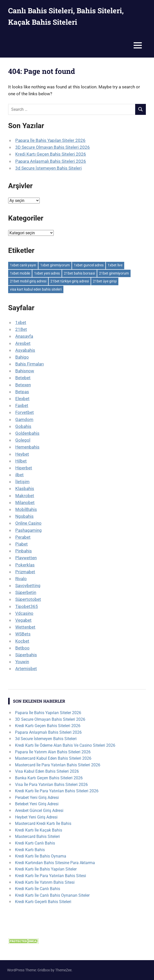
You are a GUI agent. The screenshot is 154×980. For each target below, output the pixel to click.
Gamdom (24, 419)
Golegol (23, 440)
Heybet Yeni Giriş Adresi (36, 817)
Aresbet (23, 343)
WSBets (23, 634)
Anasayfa (24, 336)
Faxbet (22, 405)
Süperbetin (26, 592)
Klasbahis (25, 488)
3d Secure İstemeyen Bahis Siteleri (48, 168)
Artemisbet (26, 669)
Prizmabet (25, 572)
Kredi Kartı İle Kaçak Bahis (39, 830)
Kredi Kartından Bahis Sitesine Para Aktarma (55, 863)
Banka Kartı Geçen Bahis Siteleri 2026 (49, 778)
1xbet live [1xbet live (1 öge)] (115, 265)
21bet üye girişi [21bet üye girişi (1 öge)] (105, 281)
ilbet (19, 475)
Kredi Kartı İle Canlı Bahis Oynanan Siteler (52, 895)
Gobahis (23, 426)
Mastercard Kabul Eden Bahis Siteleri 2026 (53, 758)
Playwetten (26, 558)
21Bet (21, 329)
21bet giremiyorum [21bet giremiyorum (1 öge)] (114, 273)
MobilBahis (26, 509)
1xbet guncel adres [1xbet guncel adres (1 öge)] (89, 265)
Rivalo (21, 579)
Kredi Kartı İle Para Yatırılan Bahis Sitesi (51, 876)
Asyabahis (25, 350)
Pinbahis (24, 551)
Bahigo (22, 357)
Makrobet (25, 496)
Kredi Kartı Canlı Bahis (35, 843)
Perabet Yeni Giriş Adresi (37, 798)
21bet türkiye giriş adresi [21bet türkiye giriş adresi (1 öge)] (70, 281)
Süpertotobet (28, 599)
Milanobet (25, 502)
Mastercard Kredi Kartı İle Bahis (43, 824)
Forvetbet (25, 412)
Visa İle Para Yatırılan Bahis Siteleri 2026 (51, 785)
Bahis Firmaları (30, 364)
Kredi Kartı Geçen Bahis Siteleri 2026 (51, 154)
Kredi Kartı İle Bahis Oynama (41, 856)
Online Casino (28, 523)
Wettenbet (25, 627)
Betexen (23, 385)
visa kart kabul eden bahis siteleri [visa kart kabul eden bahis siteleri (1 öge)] (36, 289)
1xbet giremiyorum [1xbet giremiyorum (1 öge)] (55, 265)
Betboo (22, 648)
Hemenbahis (27, 447)
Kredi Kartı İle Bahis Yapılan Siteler (46, 869)
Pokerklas (25, 565)
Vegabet (23, 620)
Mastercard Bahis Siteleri (37, 836)
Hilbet (21, 461)
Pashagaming (29, 530)
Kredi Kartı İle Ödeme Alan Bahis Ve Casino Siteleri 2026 (65, 745)
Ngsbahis (24, 516)
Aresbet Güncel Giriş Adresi (39, 811)
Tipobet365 (27, 606)
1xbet (21, 322)
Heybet (22, 454)
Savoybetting (28, 586)
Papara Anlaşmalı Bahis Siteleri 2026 (51, 161)
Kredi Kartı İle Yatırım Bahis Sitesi (45, 882)
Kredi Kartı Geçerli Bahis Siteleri (43, 902)
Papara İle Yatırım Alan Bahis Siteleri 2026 (53, 752)
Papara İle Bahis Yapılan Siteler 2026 (50, 140)
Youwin (22, 662)
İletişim (22, 482)
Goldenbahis (27, 433)
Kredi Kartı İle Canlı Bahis (38, 889)
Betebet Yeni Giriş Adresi (37, 804)
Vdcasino (24, 613)
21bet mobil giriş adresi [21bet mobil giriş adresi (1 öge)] (28, 281)
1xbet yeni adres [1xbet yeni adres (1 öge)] (47, 273)
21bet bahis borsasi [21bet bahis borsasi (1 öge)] (79, 273)
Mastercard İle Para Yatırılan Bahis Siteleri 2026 (58, 765)
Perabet (23, 537)
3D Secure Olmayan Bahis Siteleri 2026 (53, 147)
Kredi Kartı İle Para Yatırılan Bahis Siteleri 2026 (57, 791)
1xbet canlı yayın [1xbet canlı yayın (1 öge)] (23, 265)
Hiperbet (24, 468)
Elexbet (22, 399)
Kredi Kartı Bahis (30, 850)
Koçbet (22, 641)
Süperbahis (26, 655)
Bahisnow (25, 371)
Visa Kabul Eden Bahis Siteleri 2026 (47, 771)
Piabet (22, 544)
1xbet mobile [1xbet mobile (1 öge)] (20, 273)
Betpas (22, 392)
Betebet (23, 378)
